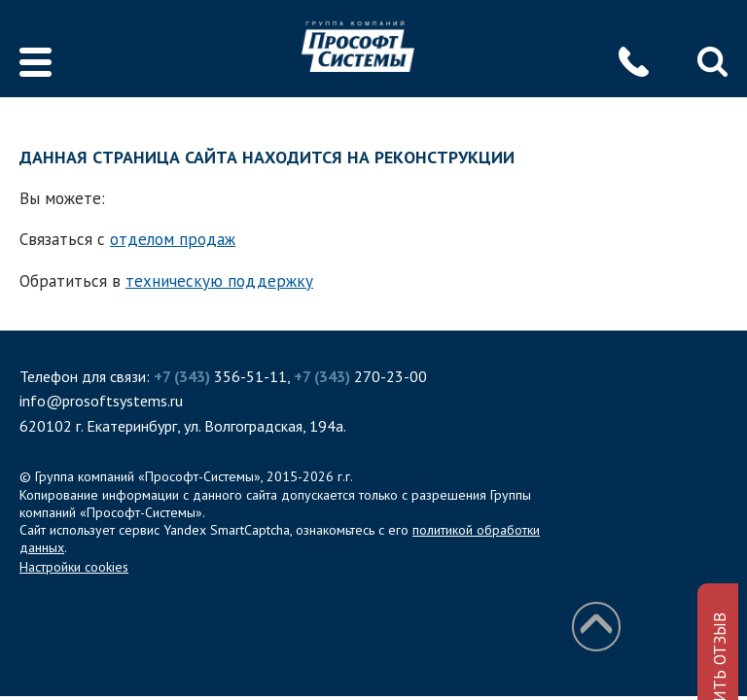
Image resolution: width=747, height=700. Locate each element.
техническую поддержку (219, 281)
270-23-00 (360, 376)
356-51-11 (220, 376)
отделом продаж (173, 239)
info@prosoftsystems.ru (101, 401)
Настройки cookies (74, 567)
